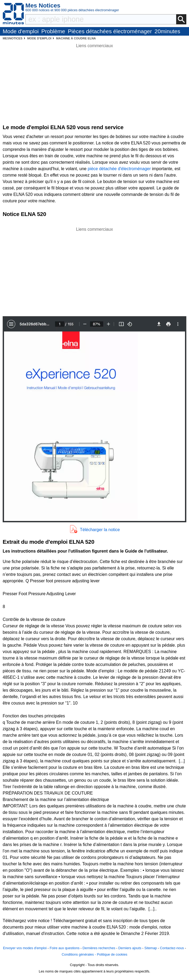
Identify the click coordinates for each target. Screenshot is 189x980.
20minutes (167, 31)
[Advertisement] (95, 270)
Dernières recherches (99, 948)
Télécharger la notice (100, 530)
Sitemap (151, 948)
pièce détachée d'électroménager (119, 169)
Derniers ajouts (130, 948)
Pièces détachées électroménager (110, 31)
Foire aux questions (65, 948)
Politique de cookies (112, 954)
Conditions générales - (79, 954)
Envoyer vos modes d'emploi (25, 948)
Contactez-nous (172, 948)
